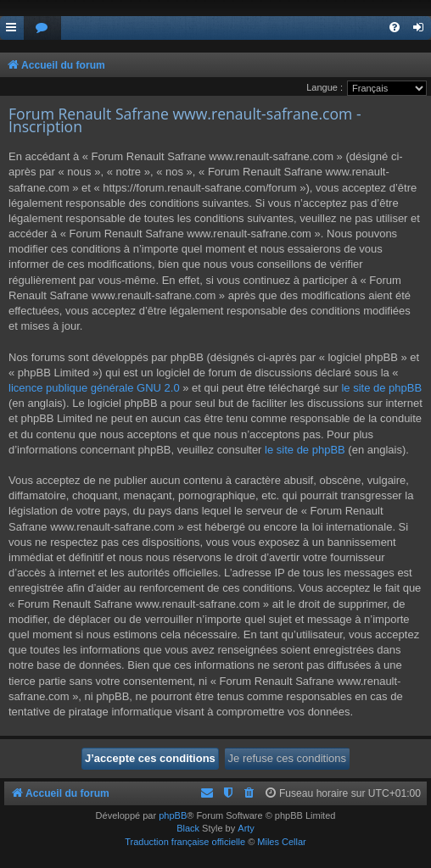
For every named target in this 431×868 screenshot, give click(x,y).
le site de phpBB (381, 388)
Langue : (325, 87)
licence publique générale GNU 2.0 (94, 388)
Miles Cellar (281, 842)
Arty (246, 828)
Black (188, 828)
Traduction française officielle (185, 842)
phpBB (173, 815)
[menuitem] (42, 28)
